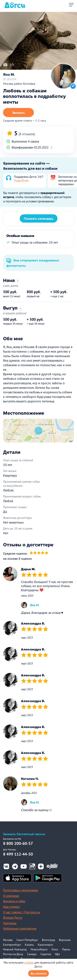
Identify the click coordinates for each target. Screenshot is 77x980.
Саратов (46, 954)
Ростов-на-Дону (13, 954)
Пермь (66, 949)
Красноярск (45, 945)
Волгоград (48, 940)
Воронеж (65, 940)
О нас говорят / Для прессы (22, 912)
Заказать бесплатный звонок (24, 834)
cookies (29, 963)
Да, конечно (38, 973)
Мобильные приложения (20, 928)
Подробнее (21, 180)
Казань (29, 945)
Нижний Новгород (15, 949)
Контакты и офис (14, 901)
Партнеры (10, 923)
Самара (32, 954)
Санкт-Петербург (27, 940)
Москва (8, 940)
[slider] (39, 553)
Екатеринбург (12, 945)
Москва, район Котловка (19, 84)
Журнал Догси (13, 918)
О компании (11, 896)
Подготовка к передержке (21, 890)
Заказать (18, 113)
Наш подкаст (12, 907)
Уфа (57, 954)
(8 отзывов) (27, 134)
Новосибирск (39, 949)
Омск (55, 949)
